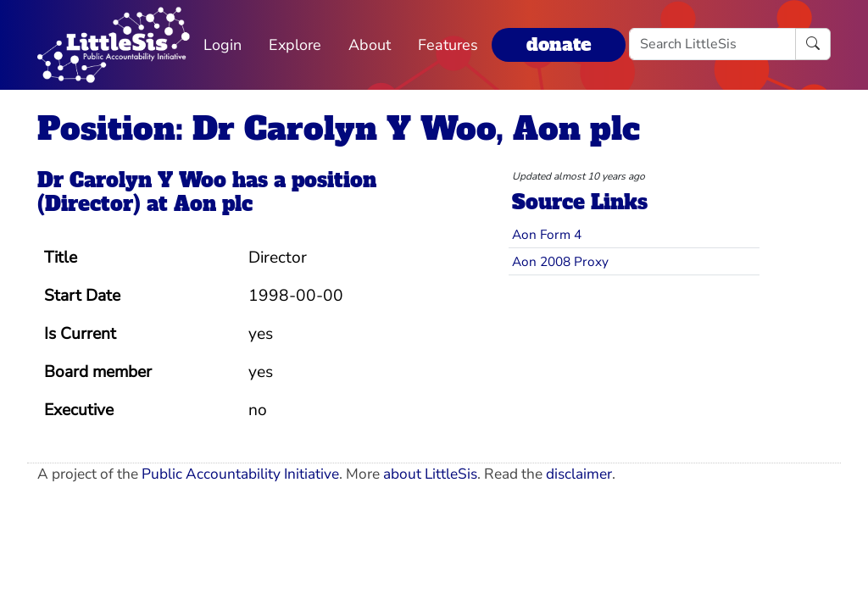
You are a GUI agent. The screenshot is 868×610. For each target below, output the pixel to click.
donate (559, 44)
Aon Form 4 (547, 234)
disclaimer (579, 474)
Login (223, 45)
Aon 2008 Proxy (560, 261)
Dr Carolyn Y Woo (132, 180)
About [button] (370, 45)
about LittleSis (430, 474)
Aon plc (213, 204)
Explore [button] (295, 45)
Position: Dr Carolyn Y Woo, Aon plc (339, 128)
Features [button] (448, 45)
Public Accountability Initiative (240, 474)
